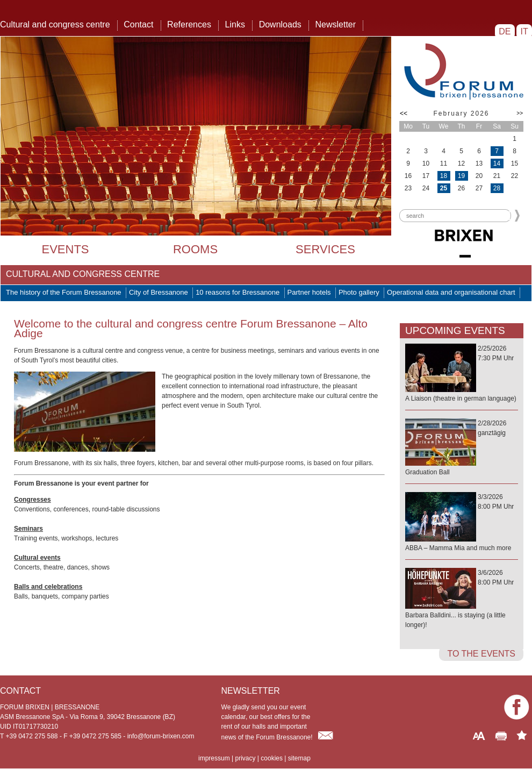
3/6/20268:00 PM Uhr (462, 599)
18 (444, 176)
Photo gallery (359, 292)
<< (404, 113)
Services (325, 249)
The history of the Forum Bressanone (64, 292)
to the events (481, 654)
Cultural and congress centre (55, 24)
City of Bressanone (159, 292)
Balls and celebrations (48, 587)
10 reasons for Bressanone (238, 292)
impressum (214, 758)
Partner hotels (309, 292)
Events (65, 249)
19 (461, 176)
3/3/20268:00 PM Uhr (462, 523)
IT (524, 31)
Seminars (28, 529)
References (189, 24)
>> (520, 113)
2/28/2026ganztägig (462, 448)
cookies (272, 758)
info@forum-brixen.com (161, 736)
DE (505, 31)
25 (444, 188)
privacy (245, 758)
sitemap (299, 758)
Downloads (280, 24)
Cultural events (37, 558)
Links (235, 24)
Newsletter (335, 24)
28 (497, 188)
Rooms (195, 249)
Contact (138, 24)
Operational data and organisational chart (451, 292)
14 (497, 163)
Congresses (33, 500)
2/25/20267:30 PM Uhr (462, 374)
